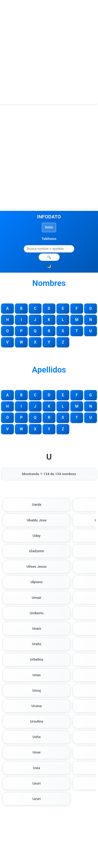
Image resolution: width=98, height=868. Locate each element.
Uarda (37, 504)
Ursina (36, 706)
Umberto (37, 613)
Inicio (49, 227)
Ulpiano (37, 582)
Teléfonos (49, 239)
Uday (37, 536)
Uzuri (37, 799)
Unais (37, 628)
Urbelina (37, 659)
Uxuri (37, 783)
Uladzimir (37, 551)
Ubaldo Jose (37, 520)
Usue (37, 752)
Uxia (37, 768)
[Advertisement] (49, 53)
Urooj (37, 690)
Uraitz (37, 644)
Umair (37, 598)
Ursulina (37, 721)
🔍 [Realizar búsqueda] (49, 257)
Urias (37, 675)
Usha (37, 737)
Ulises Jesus (37, 566)
